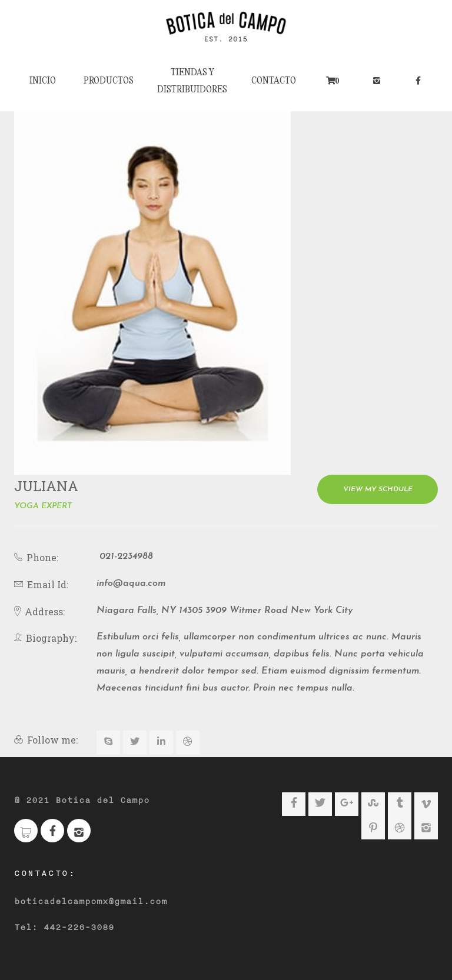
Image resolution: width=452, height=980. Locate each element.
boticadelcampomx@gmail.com (91, 902)
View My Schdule (378, 489)
